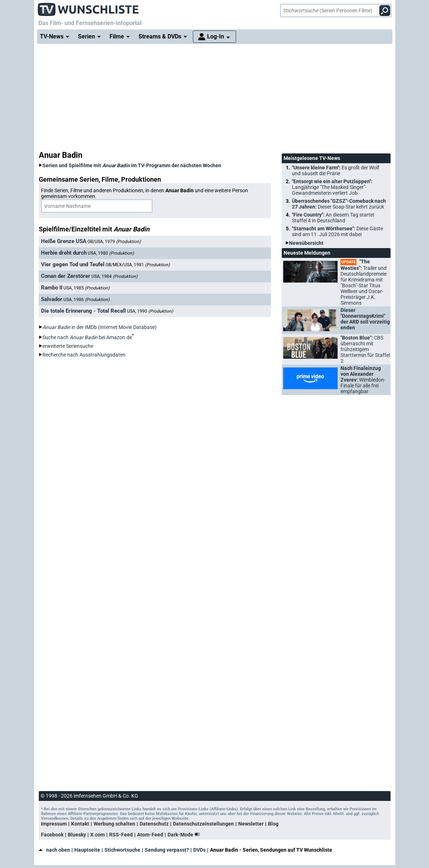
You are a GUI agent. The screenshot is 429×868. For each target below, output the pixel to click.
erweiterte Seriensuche (68, 346)
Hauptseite (87, 850)
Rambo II (52, 288)
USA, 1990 (150, 311)
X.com (98, 835)
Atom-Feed (150, 835)
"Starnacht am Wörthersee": (337, 231)
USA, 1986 (86, 300)
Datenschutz (154, 824)
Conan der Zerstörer (66, 276)
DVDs (199, 850)
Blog (273, 824)
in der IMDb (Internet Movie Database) (100, 327)
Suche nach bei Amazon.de (87, 337)
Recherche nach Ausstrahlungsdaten (84, 355)
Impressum (54, 824)
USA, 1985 (86, 288)
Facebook (52, 835)
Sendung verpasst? (167, 850)
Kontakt (80, 824)
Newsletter (251, 824)
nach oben (54, 850)
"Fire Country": (333, 218)
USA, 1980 (111, 253)
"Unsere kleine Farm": (336, 170)
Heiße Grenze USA (64, 241)
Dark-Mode (185, 835)
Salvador (52, 299)
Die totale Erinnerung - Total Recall (83, 311)
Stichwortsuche (122, 850)
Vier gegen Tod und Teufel (73, 264)
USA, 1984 (114, 276)
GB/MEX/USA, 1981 (138, 265)
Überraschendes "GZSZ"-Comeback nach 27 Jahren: (339, 204)
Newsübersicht (306, 243)
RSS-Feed (121, 835)
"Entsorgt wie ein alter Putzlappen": (332, 187)
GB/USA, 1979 (114, 242)
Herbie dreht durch (64, 253)
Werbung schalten (114, 824)
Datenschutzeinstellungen (203, 824)
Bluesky (77, 835)
